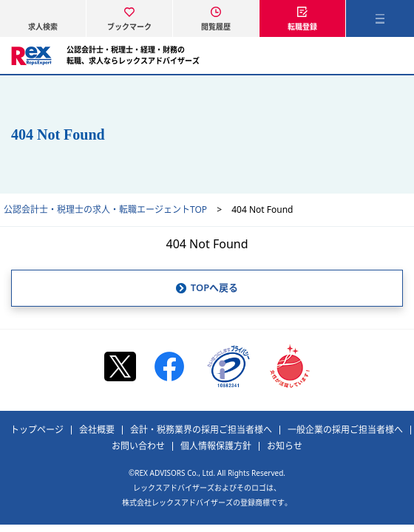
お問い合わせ (138, 446)
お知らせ (285, 446)
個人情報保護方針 (216, 446)
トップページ (37, 430)
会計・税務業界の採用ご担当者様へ (201, 430)
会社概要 (97, 430)
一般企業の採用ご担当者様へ (345, 430)
